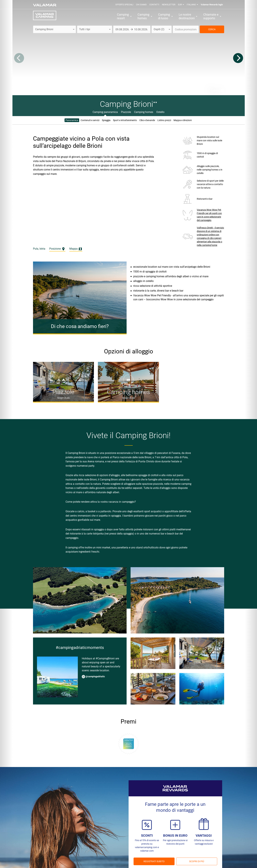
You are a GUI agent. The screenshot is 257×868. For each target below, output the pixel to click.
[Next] (238, 58)
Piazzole (126, 112)
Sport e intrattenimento (125, 120)
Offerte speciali (124, 5)
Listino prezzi (164, 120)
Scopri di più (197, 861)
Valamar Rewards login (212, 5)
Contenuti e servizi (90, 120)
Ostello (160, 112)
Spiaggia (106, 120)
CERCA (212, 29)
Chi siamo (141, 5)
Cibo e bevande (147, 120)
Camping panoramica (105, 112)
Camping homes (144, 112)
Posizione (57, 249)
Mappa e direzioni (183, 120)
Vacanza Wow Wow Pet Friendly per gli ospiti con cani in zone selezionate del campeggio (209, 215)
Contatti (154, 5)
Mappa (76, 249)
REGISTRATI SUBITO (154, 861)
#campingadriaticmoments (80, 648)
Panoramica (72, 120)
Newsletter (169, 5)
